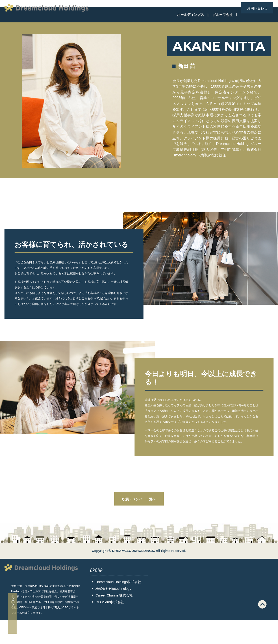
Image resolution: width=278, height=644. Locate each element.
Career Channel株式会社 (114, 595)
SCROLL (13, 605)
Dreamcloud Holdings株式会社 (118, 582)
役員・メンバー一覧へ (139, 499)
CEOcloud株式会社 (110, 602)
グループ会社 (223, 14)
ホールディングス (191, 14)
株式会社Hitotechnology (113, 589)
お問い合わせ (257, 8)
